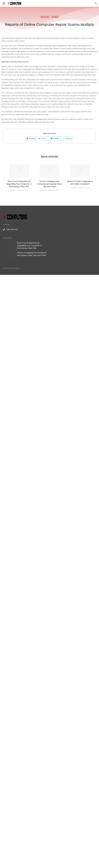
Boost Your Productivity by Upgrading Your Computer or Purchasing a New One (19, 184)
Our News (55, 17)
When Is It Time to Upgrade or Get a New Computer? (80, 183)
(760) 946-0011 (12, 230)
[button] (31, 138)
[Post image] (19, 171)
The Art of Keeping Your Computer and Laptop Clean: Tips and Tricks (49, 184)
